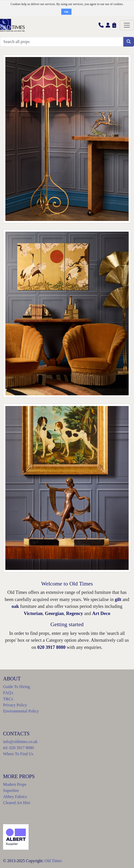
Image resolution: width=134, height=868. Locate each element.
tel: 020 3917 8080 (18, 748)
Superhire (11, 790)
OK (66, 12)
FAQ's (8, 693)
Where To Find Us (18, 754)
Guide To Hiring (16, 687)
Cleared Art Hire (17, 803)
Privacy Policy (15, 705)
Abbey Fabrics (15, 797)
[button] (101, 25)
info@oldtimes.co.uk (20, 742)
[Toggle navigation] (127, 25)
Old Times (53, 861)
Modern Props (15, 784)
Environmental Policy (21, 711)
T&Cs (8, 699)
